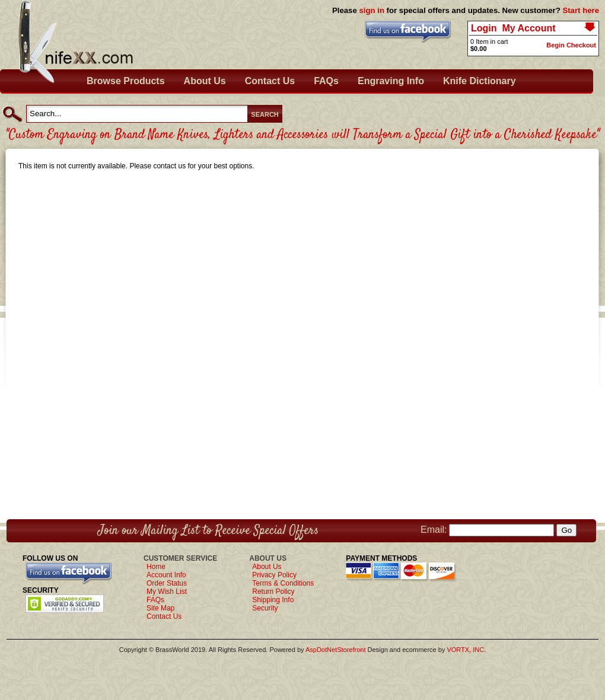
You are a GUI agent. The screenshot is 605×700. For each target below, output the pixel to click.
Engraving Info (391, 81)
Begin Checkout (571, 45)
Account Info (166, 575)
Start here (581, 10)
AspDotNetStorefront (336, 650)
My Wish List (167, 592)
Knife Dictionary (480, 81)
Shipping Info (273, 600)
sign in (372, 10)
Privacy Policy (274, 575)
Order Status (167, 583)
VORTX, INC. (466, 650)
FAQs (326, 81)
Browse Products (126, 81)
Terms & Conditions (283, 583)
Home (156, 567)
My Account (528, 28)
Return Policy (273, 592)
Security (265, 608)
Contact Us (270, 81)
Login (484, 28)
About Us (205, 81)
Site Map (160, 608)
